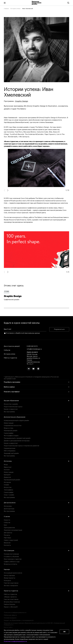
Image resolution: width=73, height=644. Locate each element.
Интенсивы (37, 461)
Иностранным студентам (13, 559)
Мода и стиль (9, 428)
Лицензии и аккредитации (13, 530)
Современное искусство (13, 426)
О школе (37, 517)
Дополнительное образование (37, 417)
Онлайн (6, 485)
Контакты (7, 545)
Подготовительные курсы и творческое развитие (21, 446)
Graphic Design (22, 101)
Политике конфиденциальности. (16, 641)
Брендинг (7, 475)
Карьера (37, 569)
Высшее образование (37, 401)
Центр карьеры (9, 575)
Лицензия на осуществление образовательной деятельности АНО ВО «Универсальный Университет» (34, 624)
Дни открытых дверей (12, 346)
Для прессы (8, 533)
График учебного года (12, 562)
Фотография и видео (11, 436)
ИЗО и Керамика (10, 451)
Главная (6, 9)
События (7, 350)
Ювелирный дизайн (11, 431)
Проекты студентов (37, 591)
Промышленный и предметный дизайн (17, 438)
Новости (7, 520)
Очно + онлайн (9, 495)
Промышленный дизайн (12, 480)
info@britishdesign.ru (34, 349)
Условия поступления (11, 554)
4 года (7, 291)
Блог (5, 525)
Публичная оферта (10, 615)
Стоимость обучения (11, 557)
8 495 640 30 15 (32, 346)
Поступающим (37, 551)
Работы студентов (10, 358)
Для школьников (37, 503)
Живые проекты (9, 578)
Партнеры (7, 538)
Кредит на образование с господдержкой (19, 620)
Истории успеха (15, 9)
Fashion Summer (10, 604)
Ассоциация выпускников (13, 573)
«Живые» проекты (10, 597)
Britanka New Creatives (12, 602)
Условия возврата (10, 618)
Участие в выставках (11, 583)
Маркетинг (8, 467)
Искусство (8, 487)
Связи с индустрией (11, 540)
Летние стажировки (11, 586)
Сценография (9, 433)
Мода (6, 465)
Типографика (8, 490)
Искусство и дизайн (11, 404)
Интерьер (7, 482)
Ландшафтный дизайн (11, 453)
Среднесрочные (10, 448)
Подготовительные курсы (13, 407)
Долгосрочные (9, 509)
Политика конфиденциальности (15, 613)
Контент (7, 470)
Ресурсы (7, 535)
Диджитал (7, 477)
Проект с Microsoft (11, 607)
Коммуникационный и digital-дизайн (16, 420)
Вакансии (7, 543)
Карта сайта (8, 627)
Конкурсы (7, 581)
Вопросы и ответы (10, 564)
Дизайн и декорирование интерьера (17, 441)
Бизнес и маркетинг (11, 409)
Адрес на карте (32, 352)
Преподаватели (9, 528)
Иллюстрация (9, 423)
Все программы (9, 412)
